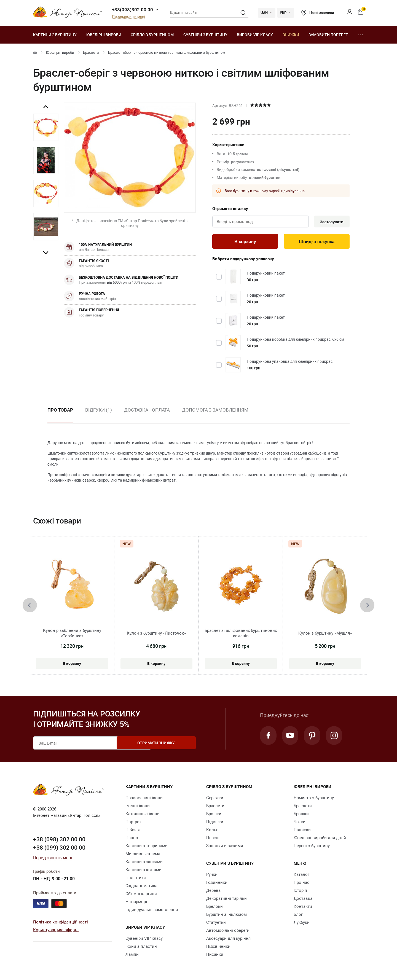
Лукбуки (302, 923)
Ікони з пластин (141, 947)
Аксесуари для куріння (228, 939)
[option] (46, 127)
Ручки (212, 876)
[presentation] (30, 606)
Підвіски (215, 823)
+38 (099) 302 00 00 (59, 849)
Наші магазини (317, 13)
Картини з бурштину (55, 35)
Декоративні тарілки (226, 900)
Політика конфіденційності (61, 923)
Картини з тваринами (147, 847)
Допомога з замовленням (215, 411)
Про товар (60, 411)
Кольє (212, 831)
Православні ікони (144, 799)
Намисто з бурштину (314, 799)
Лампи (132, 955)
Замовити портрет (328, 35)
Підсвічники (218, 947)
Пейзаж (133, 831)
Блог (298, 915)
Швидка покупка (317, 242)
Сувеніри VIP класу (144, 939)
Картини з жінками (144, 863)
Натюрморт (136, 903)
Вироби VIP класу (255, 35)
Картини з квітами (143, 871)
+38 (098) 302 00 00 (59, 840)
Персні (213, 839)
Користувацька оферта (56, 931)
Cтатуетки (216, 923)
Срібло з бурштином (152, 35)
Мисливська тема (143, 855)
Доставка (303, 900)
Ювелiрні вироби (104, 35)
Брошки (214, 815)
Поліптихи (136, 879)
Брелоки (214, 907)
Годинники (217, 884)
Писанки (215, 955)
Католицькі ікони (143, 815)
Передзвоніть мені (128, 17)
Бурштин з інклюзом (226, 915)
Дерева (213, 892)
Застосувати (330, 222)
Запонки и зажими (225, 847)
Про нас (301, 884)
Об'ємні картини (141, 895)
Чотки (300, 823)
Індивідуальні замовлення (152, 911)
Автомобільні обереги (228, 931)
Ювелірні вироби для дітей (320, 839)
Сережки (215, 799)
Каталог (301, 876)
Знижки (291, 35)
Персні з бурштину (312, 847)
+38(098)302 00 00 (132, 10)
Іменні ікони (138, 807)
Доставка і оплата (147, 411)
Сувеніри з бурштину (205, 35)
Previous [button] (46, 107)
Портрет (133, 823)
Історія (300, 892)
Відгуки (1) (99, 411)
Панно (132, 839)
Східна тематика (141, 887)
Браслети (91, 52)
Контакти (303, 907)
